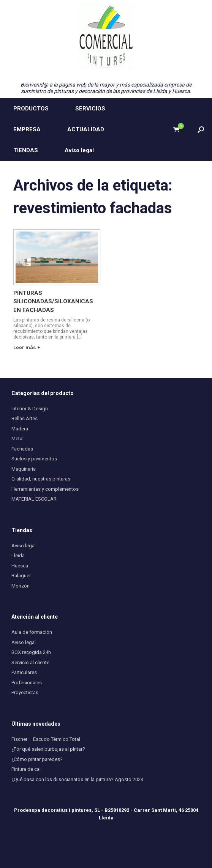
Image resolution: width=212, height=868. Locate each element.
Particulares (24, 672)
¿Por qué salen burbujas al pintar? (48, 749)
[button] (201, 130)
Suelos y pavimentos (34, 459)
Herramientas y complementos (45, 489)
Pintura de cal (26, 769)
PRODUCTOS (31, 109)
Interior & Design (30, 409)
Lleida (18, 555)
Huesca (20, 566)
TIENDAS (26, 150)
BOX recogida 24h (31, 652)
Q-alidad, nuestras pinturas (41, 479)
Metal (17, 439)
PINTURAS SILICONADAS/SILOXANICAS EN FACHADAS (53, 302)
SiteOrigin (119, 853)
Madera (20, 429)
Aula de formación (32, 632)
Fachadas (22, 449)
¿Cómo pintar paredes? (37, 759)
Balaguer (21, 576)
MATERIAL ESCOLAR (34, 499)
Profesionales (27, 683)
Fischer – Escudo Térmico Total (46, 739)
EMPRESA (27, 129)
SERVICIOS (90, 109)
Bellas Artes (25, 418)
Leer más (27, 347)
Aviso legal (79, 150)
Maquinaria (24, 469)
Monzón (21, 586)
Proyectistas (25, 692)
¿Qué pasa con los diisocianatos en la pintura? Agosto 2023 (77, 779)
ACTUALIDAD (86, 129)
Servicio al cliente (30, 662)
